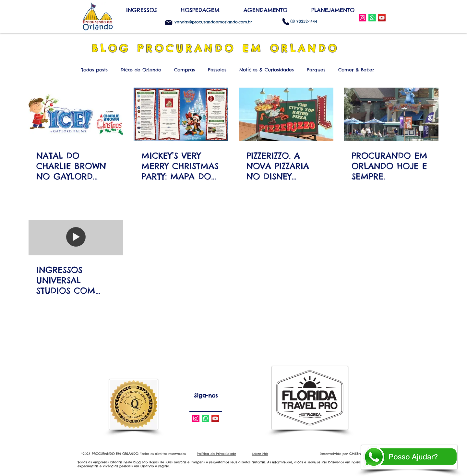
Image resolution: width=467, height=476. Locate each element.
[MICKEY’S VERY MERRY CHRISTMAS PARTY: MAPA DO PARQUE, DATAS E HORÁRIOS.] (181, 114)
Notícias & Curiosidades (267, 70)
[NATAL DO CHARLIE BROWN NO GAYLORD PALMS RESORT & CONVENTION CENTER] (76, 114)
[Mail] (169, 22)
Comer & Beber (356, 70)
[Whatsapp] (205, 418)
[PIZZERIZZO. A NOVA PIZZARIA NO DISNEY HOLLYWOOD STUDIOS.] (286, 114)
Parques (316, 70)
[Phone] (286, 22)
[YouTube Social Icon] (382, 18)
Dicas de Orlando (141, 70)
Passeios (217, 70)
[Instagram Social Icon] (362, 18)
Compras (185, 70)
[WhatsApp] (372, 18)
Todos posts (94, 70)
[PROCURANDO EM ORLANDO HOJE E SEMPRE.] (391, 114)
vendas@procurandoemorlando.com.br (213, 22)
